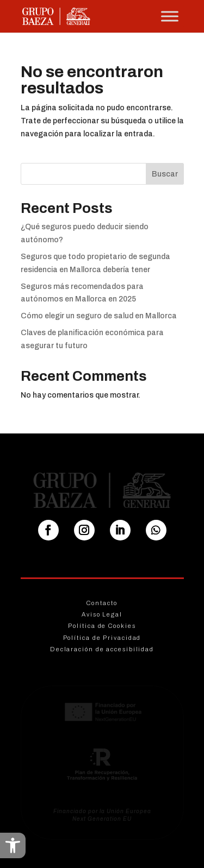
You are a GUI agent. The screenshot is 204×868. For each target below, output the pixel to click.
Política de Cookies (102, 626)
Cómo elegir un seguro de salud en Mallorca (99, 316)
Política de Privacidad (102, 638)
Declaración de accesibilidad (102, 649)
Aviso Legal (102, 614)
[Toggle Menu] (170, 16)
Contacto (102, 603)
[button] (13, 845)
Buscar (165, 174)
